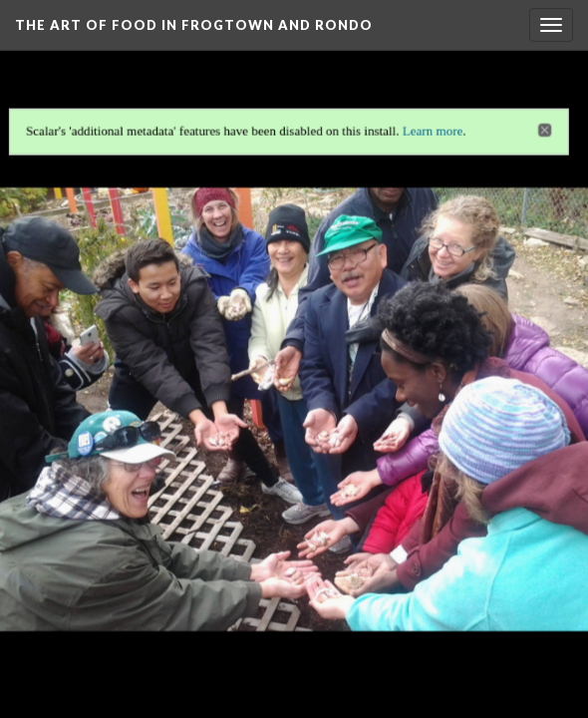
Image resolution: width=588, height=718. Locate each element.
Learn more (434, 127)
